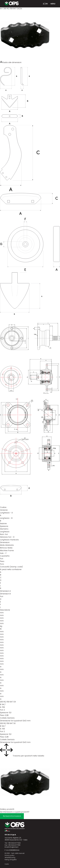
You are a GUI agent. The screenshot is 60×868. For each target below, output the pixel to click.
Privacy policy (10, 855)
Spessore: (4, 713)
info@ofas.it (14, 847)
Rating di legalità (11, 860)
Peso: (2, 715)
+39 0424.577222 (14, 843)
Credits (7, 864)
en (47, 4)
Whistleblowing (10, 857)
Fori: (2, 710)
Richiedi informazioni (12, 816)
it (44, 4)
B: (1, 704)
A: (1, 707)
